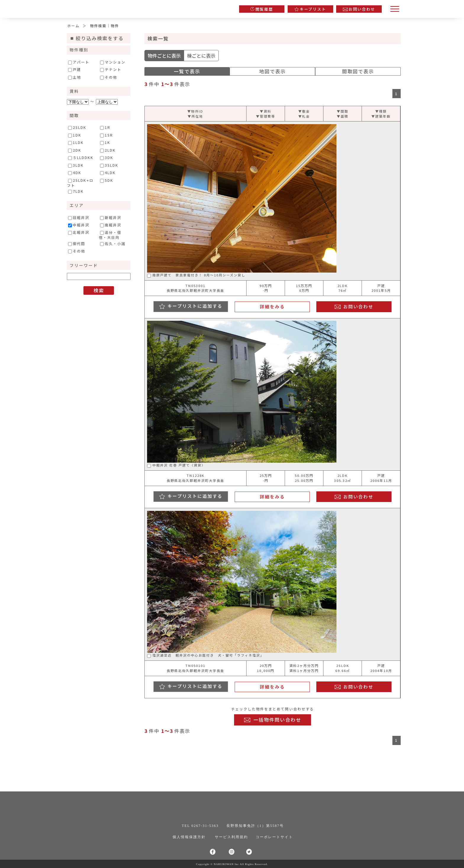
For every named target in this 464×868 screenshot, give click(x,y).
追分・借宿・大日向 (110, 235)
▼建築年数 (381, 116)
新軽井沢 (111, 218)
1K (105, 142)
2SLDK (77, 127)
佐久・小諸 (113, 244)
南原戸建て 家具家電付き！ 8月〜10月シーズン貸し (196, 275)
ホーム (73, 26)
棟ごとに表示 (201, 56)
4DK (75, 173)
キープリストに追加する (195, 306)
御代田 (77, 244)
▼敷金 (304, 111)
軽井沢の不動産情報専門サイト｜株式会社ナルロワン (129, 7)
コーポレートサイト (274, 837)
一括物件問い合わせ (277, 720)
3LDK (76, 165)
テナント (111, 69)
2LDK (108, 150)
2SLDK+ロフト (80, 183)
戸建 (75, 69)
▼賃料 (266, 111)
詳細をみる (272, 306)
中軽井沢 (79, 225)
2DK (75, 150)
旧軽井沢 (79, 218)
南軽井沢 (111, 225)
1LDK (76, 142)
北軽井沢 (79, 232)
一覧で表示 (187, 71)
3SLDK (109, 165)
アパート (79, 62)
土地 (75, 77)
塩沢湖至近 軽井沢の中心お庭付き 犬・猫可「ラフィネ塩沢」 (206, 655)
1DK (75, 135)
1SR (107, 135)
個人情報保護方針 (189, 837)
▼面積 (343, 116)
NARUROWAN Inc (226, 864)
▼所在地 (195, 116)
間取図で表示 (358, 71)
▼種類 (381, 111)
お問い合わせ (362, 9)
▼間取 (343, 111)
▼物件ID (195, 111)
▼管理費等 (266, 116)
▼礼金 (304, 116)
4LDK (108, 173)
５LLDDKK (81, 158)
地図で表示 (273, 71)
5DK (107, 180)
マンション (113, 62)
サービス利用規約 (231, 837)
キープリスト (313, 9)
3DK (107, 158)
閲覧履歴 (264, 9)
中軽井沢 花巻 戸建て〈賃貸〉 (176, 465)
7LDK (76, 191)
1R (105, 127)
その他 (109, 77)
